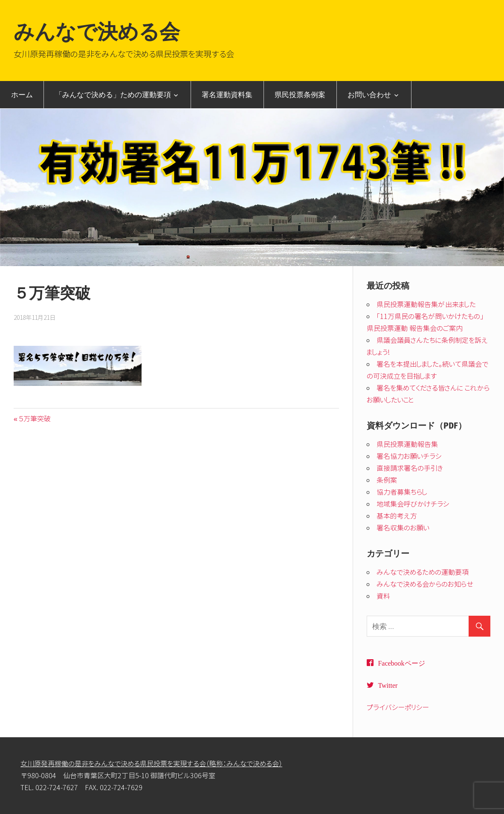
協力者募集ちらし (402, 492)
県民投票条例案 (300, 94)
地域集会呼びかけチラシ (413, 504)
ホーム (22, 94)
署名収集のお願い (403, 528)
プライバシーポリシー (398, 707)
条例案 (387, 480)
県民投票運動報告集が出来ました (426, 304)
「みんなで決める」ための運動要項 (113, 94)
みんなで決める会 (97, 32)
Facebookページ (401, 663)
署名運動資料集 (227, 94)
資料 (383, 596)
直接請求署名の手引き (410, 468)
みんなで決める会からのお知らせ (425, 584)
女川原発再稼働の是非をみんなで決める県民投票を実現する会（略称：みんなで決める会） (151, 764)
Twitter (388, 685)
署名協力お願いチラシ (409, 456)
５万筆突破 (35, 419)
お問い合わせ (369, 94)
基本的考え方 (397, 516)
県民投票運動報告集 (407, 444)
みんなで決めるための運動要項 (423, 572)
